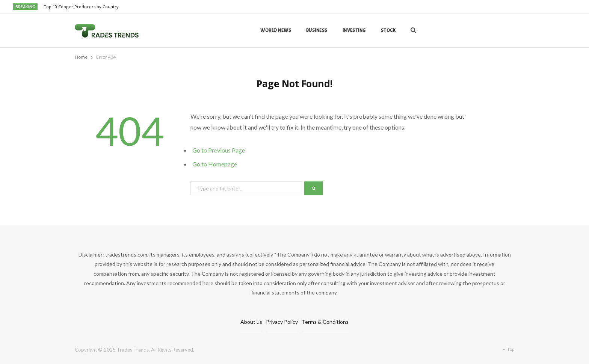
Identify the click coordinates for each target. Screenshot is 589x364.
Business (317, 30)
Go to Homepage (215, 164)
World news (276, 30)
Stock (388, 30)
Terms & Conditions (325, 322)
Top (508, 349)
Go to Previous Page (219, 150)
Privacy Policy (282, 322)
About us (251, 322)
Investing (354, 30)
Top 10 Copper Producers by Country (81, 7)
